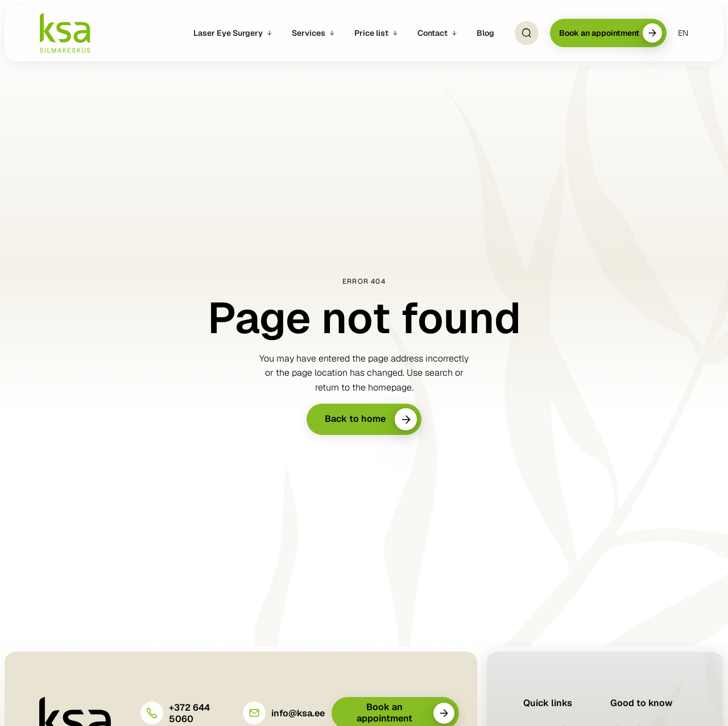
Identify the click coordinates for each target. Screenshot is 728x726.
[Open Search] (527, 33)
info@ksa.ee (298, 713)
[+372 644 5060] (152, 713)
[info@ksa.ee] (254, 713)
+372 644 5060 (189, 713)
